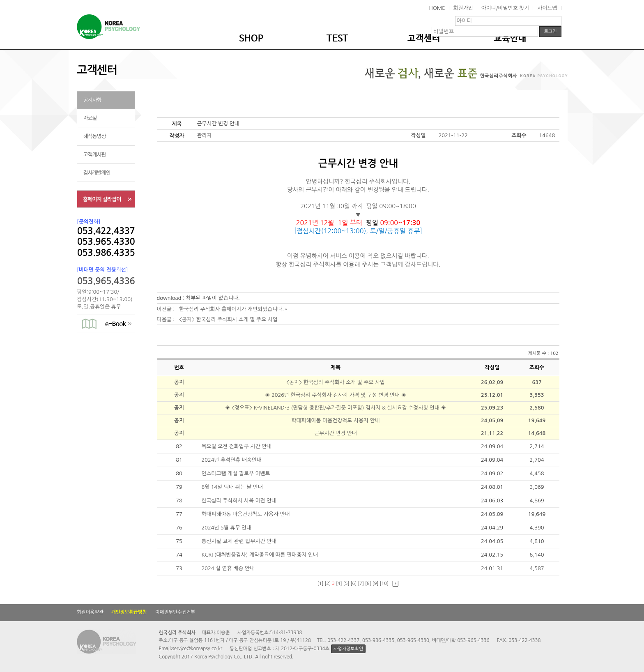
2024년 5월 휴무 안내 (227, 528)
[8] (368, 583)
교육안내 (510, 39)
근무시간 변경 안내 (335, 433)
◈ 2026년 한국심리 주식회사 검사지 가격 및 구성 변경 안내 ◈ (336, 395)
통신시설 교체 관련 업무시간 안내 (239, 541)
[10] (384, 583)
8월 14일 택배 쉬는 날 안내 (233, 487)
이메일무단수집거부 (175, 612)
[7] (361, 583)
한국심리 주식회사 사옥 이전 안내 (239, 501)
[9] (376, 583)
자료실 (90, 118)
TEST (337, 39)
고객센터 (424, 39)
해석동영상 (95, 136)
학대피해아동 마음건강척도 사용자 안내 (335, 420)
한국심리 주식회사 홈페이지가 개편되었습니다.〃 (234, 309)
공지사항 (92, 100)
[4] (339, 583)
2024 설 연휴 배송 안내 (229, 568)
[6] (354, 583)
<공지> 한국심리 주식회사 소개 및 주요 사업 (228, 319)
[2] (328, 583)
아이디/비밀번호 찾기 (505, 8)
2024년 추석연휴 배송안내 (232, 460)
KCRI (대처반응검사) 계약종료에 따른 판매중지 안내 (260, 555)
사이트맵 (547, 8)
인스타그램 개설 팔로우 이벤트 (236, 473)
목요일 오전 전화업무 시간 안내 (237, 446)
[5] (346, 583)
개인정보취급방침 (129, 612)
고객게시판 (95, 155)
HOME (437, 8)
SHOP (251, 39)
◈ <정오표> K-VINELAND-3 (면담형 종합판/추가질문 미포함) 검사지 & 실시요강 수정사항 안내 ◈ (335, 408)
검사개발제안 (97, 173)
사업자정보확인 (348, 649)
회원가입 (463, 8)
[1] (321, 583)
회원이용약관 (90, 612)
